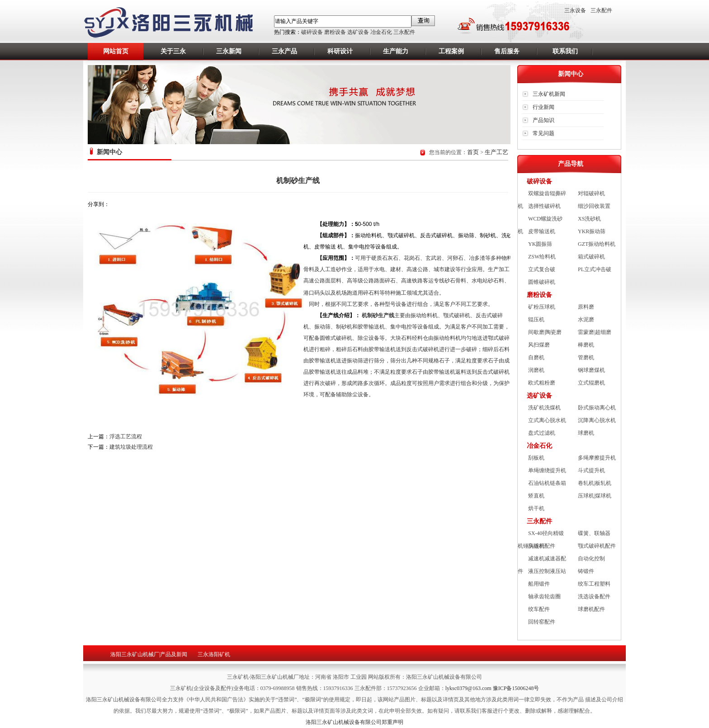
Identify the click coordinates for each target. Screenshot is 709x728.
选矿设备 (358, 32)
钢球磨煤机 (591, 370)
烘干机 (536, 508)
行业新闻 (544, 107)
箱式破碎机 (591, 257)
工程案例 (451, 51)
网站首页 (116, 51)
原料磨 (586, 307)
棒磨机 (586, 345)
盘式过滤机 (542, 433)
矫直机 (536, 496)
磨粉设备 (335, 32)
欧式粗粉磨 (542, 383)
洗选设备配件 (594, 596)
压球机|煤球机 (595, 496)
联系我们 (565, 51)
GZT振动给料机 (597, 244)
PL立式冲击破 (595, 269)
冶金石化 (381, 32)
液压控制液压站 (547, 571)
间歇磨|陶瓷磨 (545, 332)
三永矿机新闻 (549, 94)
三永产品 (284, 51)
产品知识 (544, 120)
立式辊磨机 (591, 383)
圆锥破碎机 (542, 282)
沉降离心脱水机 (597, 420)
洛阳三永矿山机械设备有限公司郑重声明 (354, 722)
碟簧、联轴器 (594, 533)
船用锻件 (539, 584)
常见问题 (544, 133)
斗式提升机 (591, 470)
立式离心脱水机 (547, 420)
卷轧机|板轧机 (595, 483)
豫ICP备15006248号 (516, 688)
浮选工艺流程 (126, 437)
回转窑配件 (542, 622)
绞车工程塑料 (594, 584)
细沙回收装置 (594, 206)
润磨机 (536, 370)
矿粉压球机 (542, 307)
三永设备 (575, 10)
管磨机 (586, 357)
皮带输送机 (542, 231)
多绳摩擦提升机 (597, 458)
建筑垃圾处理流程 (131, 447)
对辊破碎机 (591, 193)
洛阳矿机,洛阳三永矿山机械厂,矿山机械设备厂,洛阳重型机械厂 (174, 23)
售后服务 (507, 51)
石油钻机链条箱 (547, 483)
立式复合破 (542, 269)
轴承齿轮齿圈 (544, 596)
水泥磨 (586, 319)
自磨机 (536, 357)
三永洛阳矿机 (214, 654)
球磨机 (586, 433)
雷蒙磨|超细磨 (595, 332)
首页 (473, 152)
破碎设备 (312, 32)
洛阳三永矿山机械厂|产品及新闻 (149, 654)
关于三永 (173, 51)
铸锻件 (586, 571)
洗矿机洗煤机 (544, 408)
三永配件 (404, 32)
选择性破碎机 (544, 206)
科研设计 (340, 51)
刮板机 (536, 458)
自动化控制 (591, 559)
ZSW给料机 (542, 257)
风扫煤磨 (539, 345)
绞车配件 (539, 609)
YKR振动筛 (592, 231)
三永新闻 (229, 51)
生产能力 (396, 51)
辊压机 (536, 319)
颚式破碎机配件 (597, 546)
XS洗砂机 (589, 219)
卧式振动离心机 (597, 408)
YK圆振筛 (540, 244)
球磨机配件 (591, 609)
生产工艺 (496, 152)
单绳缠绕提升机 (547, 470)
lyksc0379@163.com (469, 688)
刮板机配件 (542, 546)
